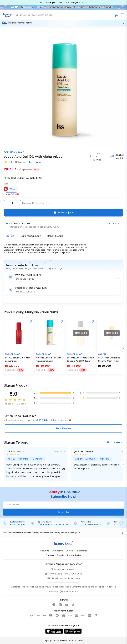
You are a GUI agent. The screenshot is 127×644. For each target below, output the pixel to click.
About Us (45, 551)
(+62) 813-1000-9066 (72, 574)
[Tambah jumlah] (18, 203)
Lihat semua (114, 224)
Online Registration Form (91, 524)
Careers (69, 551)
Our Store (50, 555)
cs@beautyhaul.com (69, 578)
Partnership (81, 551)
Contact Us (57, 551)
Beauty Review (74, 555)
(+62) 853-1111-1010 (69, 592)
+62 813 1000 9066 (18, 524)
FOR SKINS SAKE (14, 152)
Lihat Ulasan (35, 162)
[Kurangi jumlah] (7, 203)
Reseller (61, 555)
